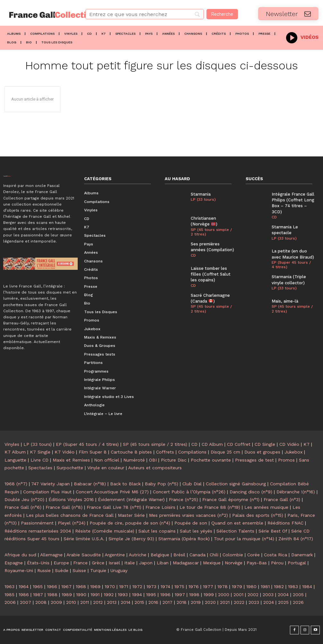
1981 (265, 587)
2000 (224, 595)
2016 (153, 602)
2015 (139, 602)
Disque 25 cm (225, 452)
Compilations (192, 452)
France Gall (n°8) (64, 507)
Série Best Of (273, 531)
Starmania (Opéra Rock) (184, 539)
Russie (44, 570)
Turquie (98, 570)
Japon (146, 563)
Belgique (160, 555)
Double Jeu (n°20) (24, 499)
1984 (307, 587)
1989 (67, 595)
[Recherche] (222, 14)
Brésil (179, 555)
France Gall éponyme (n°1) (231, 499)
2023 (254, 602)
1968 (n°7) (16, 484)
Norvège (234, 563)
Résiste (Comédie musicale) (105, 531)
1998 (194, 595)
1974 (165, 587)
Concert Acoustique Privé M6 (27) (112, 492)
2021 (225, 602)
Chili (214, 555)
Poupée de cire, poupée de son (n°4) (130, 523)
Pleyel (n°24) (72, 523)
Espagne (14, 563)
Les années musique (266, 507)
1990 (81, 595)
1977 (208, 587)
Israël (114, 563)
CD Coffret (239, 444)
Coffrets (165, 452)
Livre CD (39, 460)
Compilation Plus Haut (47, 492)
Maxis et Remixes (71, 460)
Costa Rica (275, 555)
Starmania (201, 194)
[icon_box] (302, 37)
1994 (137, 595)
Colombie (233, 555)
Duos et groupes (262, 452)
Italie (130, 563)
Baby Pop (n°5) (161, 484)
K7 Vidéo (65, 452)
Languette (15, 460)
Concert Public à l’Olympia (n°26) (189, 492)
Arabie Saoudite (84, 555)
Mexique (212, 563)
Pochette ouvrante (211, 460)
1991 (95, 595)
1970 (110, 587)
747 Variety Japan (50, 484)
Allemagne (51, 555)
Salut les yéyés (196, 531)
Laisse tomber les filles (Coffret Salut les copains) (211, 274)
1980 (251, 587)
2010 (71, 602)
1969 (95, 587)
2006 (10, 602)
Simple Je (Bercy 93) (131, 539)
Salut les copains (157, 531)
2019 (196, 602)
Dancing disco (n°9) (251, 492)
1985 (9, 595)
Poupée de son (191, 523)
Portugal (297, 563)
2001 (238, 595)
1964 (24, 587)
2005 (298, 595)
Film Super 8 (93, 452)
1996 (165, 595)
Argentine (115, 555)
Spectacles (40, 468)
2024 (269, 602)
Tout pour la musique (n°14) (244, 539)
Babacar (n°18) (90, 484)
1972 (137, 587)
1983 (293, 587)
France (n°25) (183, 499)
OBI (153, 460)
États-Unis (38, 563)
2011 (85, 602)
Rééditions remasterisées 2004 (38, 531)
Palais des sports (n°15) (258, 515)
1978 (223, 587)
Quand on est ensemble (237, 523)
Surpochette (70, 468)
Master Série (131, 515)
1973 (151, 587)
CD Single (265, 444)
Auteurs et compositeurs (155, 468)
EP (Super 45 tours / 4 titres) (291, 264)
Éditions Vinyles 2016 (71, 499)
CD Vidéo (289, 444)
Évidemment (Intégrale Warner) (131, 499)
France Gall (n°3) (282, 499)
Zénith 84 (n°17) (296, 539)
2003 (268, 595)
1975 (179, 587)
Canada (197, 555)
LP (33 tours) (203, 199)
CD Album (212, 444)
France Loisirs (160, 507)
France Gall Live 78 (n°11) (114, 507)
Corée (253, 555)
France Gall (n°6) (23, 507)
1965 (38, 587)
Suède (62, 570)
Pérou (277, 563)
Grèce (98, 563)
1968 (81, 587)
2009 (56, 602)
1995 (151, 595)
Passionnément (37, 523)
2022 (239, 602)
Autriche (138, 555)
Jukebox (293, 452)
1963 (9, 587)
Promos (286, 460)
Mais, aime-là (285, 301)
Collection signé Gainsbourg (236, 484)
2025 (283, 602)
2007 (26, 602)
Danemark (302, 555)
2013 (112, 602)
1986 (24, 595)
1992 (109, 595)
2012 (98, 602)
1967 (66, 587)
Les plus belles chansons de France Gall (70, 515)
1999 (209, 595)
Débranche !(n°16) (296, 492)
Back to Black (125, 484)
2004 (283, 595)
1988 (52, 595)
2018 (182, 602)
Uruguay (119, 570)
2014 (126, 602)
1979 (237, 587)
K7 (306, 444)
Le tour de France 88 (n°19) (210, 507)
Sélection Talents (235, 531)
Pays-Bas (257, 563)
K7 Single (40, 452)
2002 (253, 595)
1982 (279, 587)
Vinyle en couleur (106, 468)
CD (193, 255)
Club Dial (192, 484)
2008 (41, 602)
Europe (61, 563)
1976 (194, 587)
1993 (123, 595)
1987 (38, 595)
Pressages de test (254, 460)
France (80, 563)
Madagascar (186, 563)
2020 (210, 602)
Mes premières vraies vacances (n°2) (188, 515)
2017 (167, 602)
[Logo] (40, 15)
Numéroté (134, 460)
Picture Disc (174, 460)
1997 (180, 595)
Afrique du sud (20, 555)
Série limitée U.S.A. (84, 539)
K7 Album (15, 452)
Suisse (79, 570)
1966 (52, 587)
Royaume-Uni (19, 570)
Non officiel (107, 460)
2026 (298, 602)
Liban (163, 563)
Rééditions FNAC (285, 523)
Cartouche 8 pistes (131, 452)
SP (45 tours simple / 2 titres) (211, 232)
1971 (124, 587)
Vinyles (12, 444)
